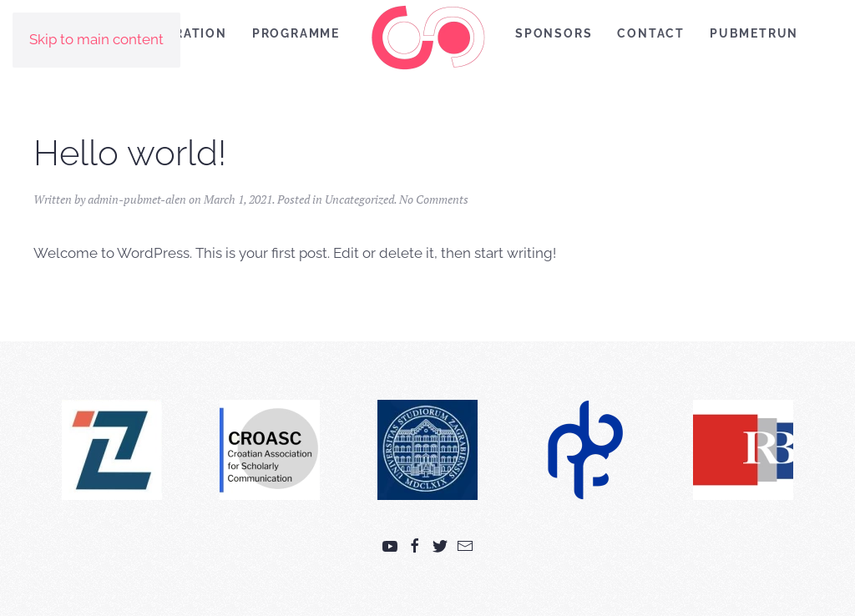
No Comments (434, 199)
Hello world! (130, 153)
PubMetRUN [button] (754, 33)
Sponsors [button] (554, 33)
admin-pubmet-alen (137, 199)
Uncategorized (359, 199)
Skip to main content (96, 39)
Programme (296, 33)
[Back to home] (427, 37)
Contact (651, 33)
